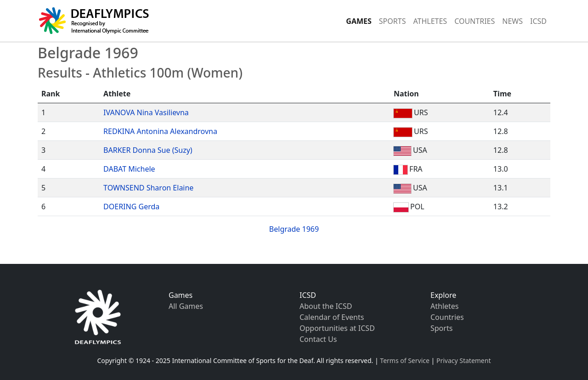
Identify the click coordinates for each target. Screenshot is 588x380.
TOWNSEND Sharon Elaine (148, 188)
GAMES (359, 21)
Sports (441, 328)
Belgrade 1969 (294, 229)
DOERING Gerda (131, 207)
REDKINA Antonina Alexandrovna (160, 131)
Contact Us (318, 339)
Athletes (445, 306)
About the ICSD (326, 306)
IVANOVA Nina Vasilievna (146, 112)
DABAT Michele (129, 169)
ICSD (538, 21)
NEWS (512, 21)
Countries (447, 317)
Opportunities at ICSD (337, 328)
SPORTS (393, 21)
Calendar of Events (332, 317)
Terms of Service (405, 360)
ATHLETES (430, 21)
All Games (186, 306)
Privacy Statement (464, 360)
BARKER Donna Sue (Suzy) (148, 150)
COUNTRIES (475, 21)
